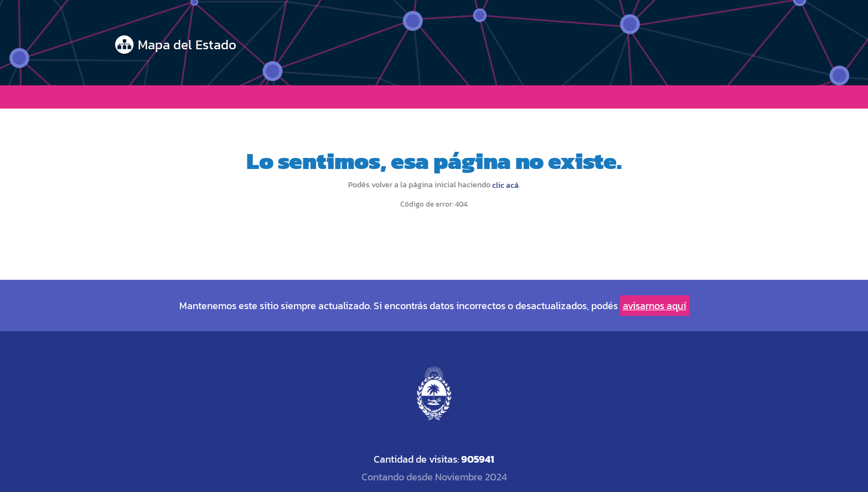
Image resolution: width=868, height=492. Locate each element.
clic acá (505, 185)
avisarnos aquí (655, 306)
